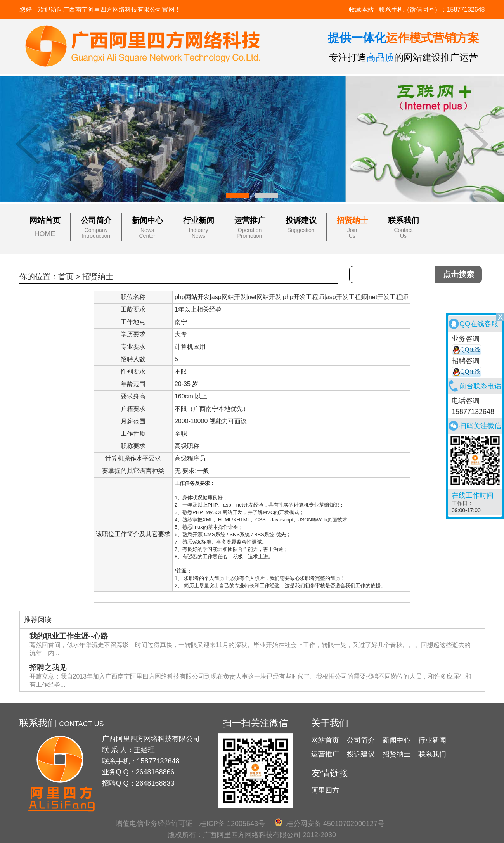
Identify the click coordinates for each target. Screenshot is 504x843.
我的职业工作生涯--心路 (69, 636)
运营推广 (250, 220)
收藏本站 (361, 10)
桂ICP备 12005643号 (232, 824)
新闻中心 (147, 220)
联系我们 (404, 220)
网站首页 (45, 220)
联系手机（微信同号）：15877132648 (432, 10)
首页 (66, 277)
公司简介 (96, 220)
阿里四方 (325, 790)
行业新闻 (199, 220)
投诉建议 (301, 220)
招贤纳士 (352, 220)
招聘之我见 (48, 667)
